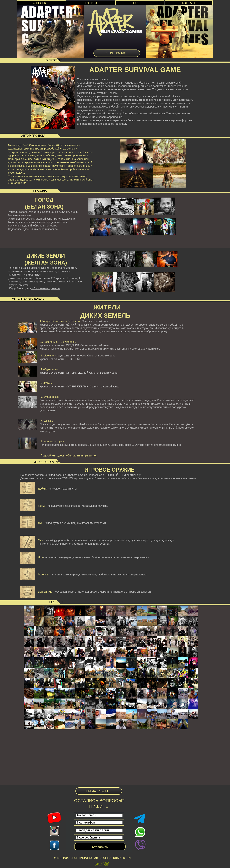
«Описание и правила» (45, 229)
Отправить (100, 847)
